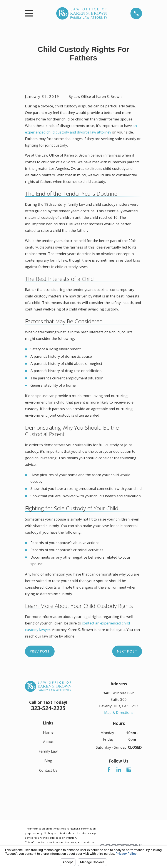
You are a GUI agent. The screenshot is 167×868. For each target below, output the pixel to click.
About (48, 742)
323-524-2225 (48, 708)
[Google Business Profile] (129, 770)
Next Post (127, 651)
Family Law (48, 751)
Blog (48, 761)
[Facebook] (109, 770)
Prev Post (40, 651)
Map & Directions (119, 712)
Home (48, 732)
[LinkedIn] (119, 770)
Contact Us (48, 770)
